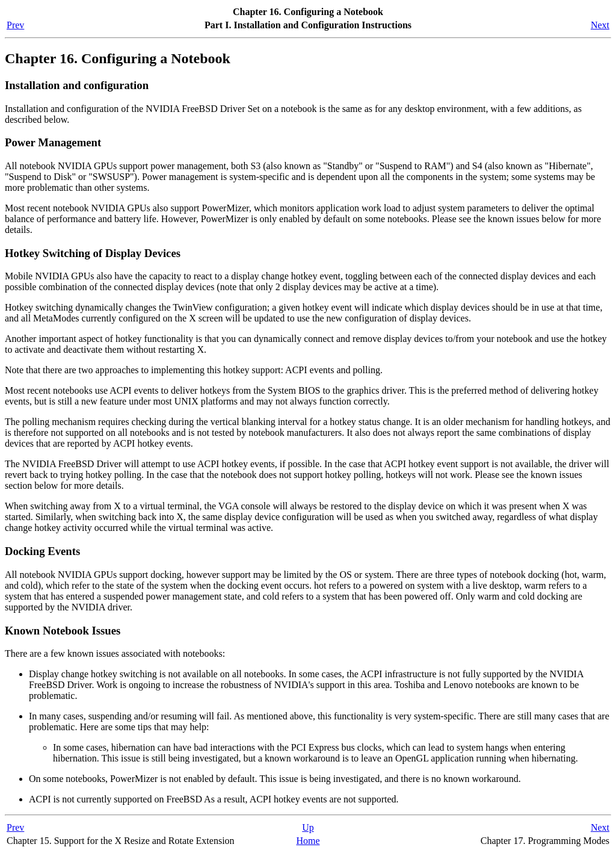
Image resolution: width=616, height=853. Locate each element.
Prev (15, 25)
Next (600, 25)
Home (308, 841)
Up (308, 827)
